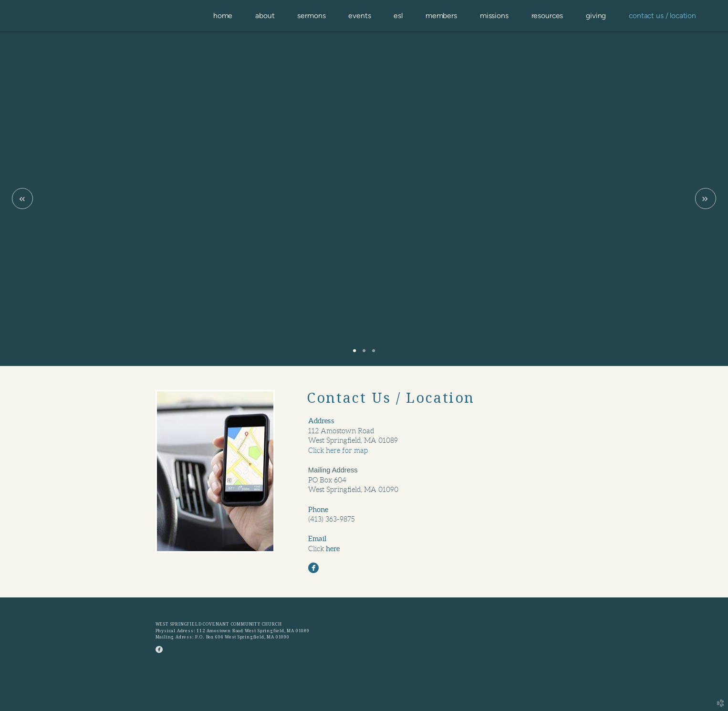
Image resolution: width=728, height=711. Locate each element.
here (333, 549)
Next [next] (706, 199)
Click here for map (338, 450)
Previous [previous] (22, 199)
